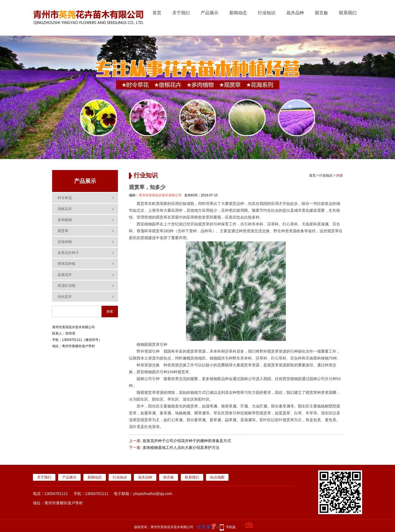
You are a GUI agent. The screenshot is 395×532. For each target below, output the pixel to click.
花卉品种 (295, 13)
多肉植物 (65, 220)
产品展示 (210, 13)
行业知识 (267, 13)
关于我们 (181, 13)
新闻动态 (238, 13)
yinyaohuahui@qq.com (153, 494)
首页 (157, 13)
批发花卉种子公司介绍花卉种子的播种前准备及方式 (187, 441)
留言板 (321, 13)
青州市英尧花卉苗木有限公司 (160, 195)
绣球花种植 (67, 264)
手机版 (231, 527)
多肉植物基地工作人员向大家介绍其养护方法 (181, 448)
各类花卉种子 (68, 253)
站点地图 (217, 477)
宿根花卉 (65, 209)
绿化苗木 (65, 297)
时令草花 (65, 198)
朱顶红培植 (67, 286)
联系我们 (348, 13)
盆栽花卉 (65, 275)
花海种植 (65, 242)
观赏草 (63, 231)
